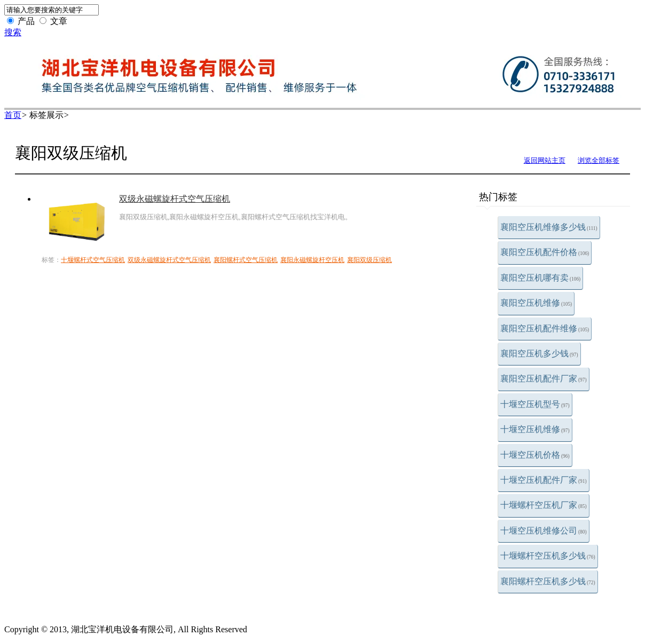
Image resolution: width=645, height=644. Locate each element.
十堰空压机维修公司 (544, 531)
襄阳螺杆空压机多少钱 (548, 581)
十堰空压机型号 (535, 404)
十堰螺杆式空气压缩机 (93, 260)
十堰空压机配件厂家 (544, 480)
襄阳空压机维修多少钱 (549, 227)
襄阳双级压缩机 (369, 260)
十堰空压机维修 (535, 429)
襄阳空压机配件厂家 (544, 379)
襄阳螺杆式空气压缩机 (246, 260)
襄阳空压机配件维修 (545, 328)
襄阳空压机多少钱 (539, 353)
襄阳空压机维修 (536, 303)
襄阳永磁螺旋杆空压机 (312, 260)
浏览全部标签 (599, 160)
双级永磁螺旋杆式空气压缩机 (175, 199)
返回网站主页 (545, 160)
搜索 (13, 32)
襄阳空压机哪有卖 (540, 278)
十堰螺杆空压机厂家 (544, 505)
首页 (13, 115)
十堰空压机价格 (535, 455)
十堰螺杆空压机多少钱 (548, 556)
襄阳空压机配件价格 (545, 252)
